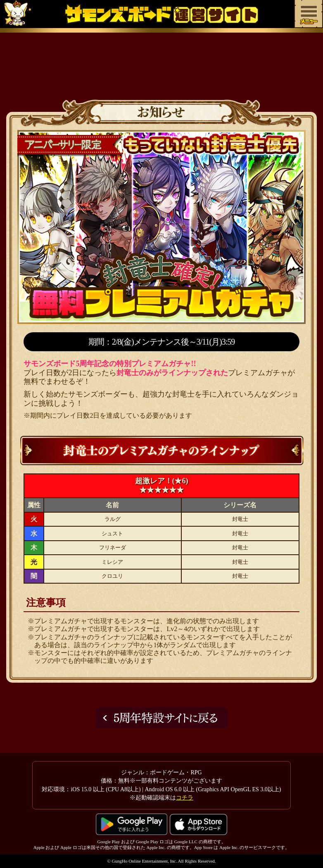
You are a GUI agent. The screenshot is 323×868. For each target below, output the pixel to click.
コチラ (185, 798)
